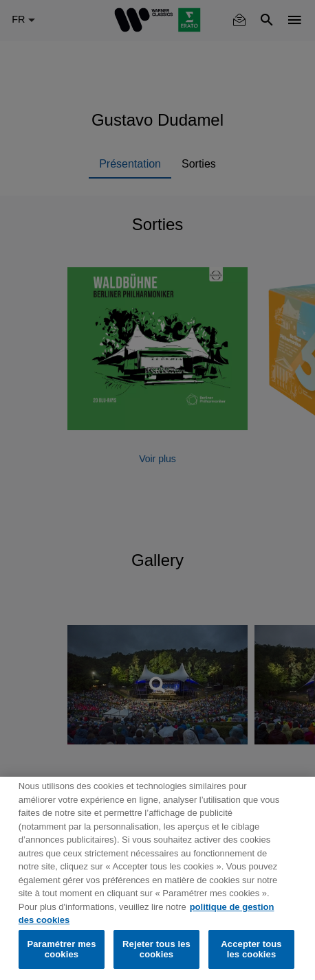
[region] (157, 878)
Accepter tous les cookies (251, 949)
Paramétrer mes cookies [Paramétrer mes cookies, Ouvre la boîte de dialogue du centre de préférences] (61, 949)
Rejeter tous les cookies (156, 949)
